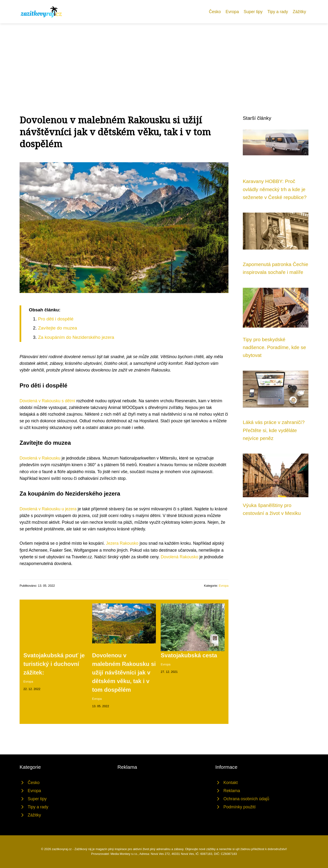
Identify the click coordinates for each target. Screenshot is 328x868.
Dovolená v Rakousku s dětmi (47, 401)
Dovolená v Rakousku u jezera (48, 509)
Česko (215, 12)
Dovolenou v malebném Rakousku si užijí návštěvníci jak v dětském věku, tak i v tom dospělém (124, 672)
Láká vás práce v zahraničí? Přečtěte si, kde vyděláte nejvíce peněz (274, 430)
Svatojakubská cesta (189, 655)
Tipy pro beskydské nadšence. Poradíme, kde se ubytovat (274, 347)
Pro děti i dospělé (56, 319)
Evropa (232, 12)
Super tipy (253, 12)
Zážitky (299, 12)
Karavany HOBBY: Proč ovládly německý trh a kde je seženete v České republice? (275, 189)
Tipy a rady (278, 12)
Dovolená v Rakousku (40, 458)
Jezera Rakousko (122, 543)
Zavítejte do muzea (57, 328)
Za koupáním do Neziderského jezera (76, 337)
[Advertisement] (164, 59)
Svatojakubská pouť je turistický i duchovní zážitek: (54, 664)
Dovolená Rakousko (179, 557)
